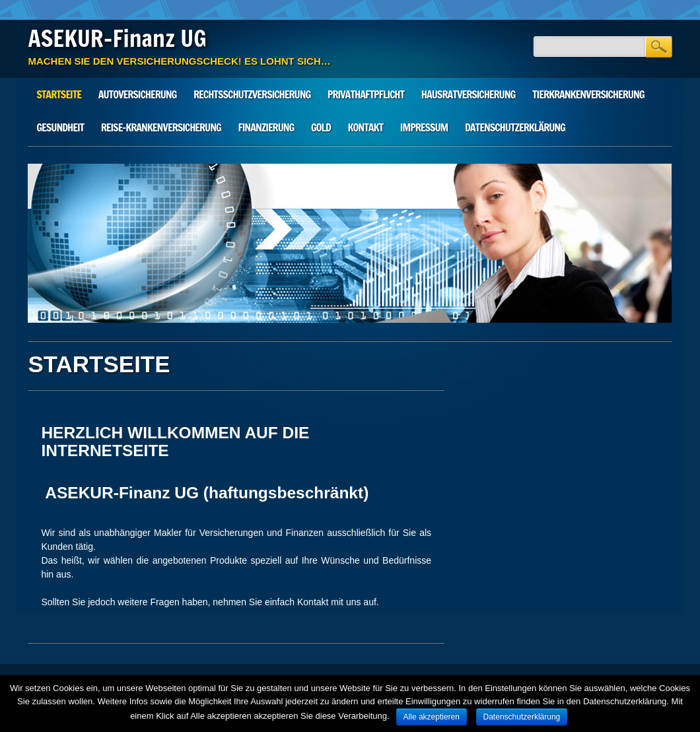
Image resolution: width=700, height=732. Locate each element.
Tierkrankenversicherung (588, 94)
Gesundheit (60, 127)
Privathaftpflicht (366, 94)
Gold (321, 127)
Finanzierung (266, 127)
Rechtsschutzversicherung (252, 94)
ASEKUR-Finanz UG (117, 38)
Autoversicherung (138, 94)
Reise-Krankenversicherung (161, 127)
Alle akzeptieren (432, 717)
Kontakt (366, 127)
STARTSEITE (59, 94)
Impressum (424, 127)
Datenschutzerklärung (515, 127)
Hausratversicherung (469, 94)
